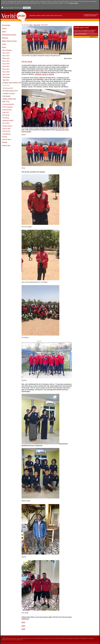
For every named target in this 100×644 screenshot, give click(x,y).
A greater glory (7, 110)
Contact (43, 16)
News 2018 (6, 72)
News (4, 47)
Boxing (5, 137)
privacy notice (74, 3)
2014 (23, 626)
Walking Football (8, 121)
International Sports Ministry (9, 36)
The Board (6, 118)
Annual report (7, 139)
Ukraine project (7, 126)
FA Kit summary (8, 107)
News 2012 (6, 61)
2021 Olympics (7, 50)
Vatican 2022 (6, 129)
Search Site (6, 145)
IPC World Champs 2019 (10, 91)
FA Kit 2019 (6, 85)
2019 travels (6, 77)
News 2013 (6, 56)
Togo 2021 (6, 112)
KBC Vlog (6, 102)
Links (4, 44)
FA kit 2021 (6, 123)
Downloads (32, 16)
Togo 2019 (6, 80)
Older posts (6, 58)
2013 (23, 622)
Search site (54, 16)
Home (60, 16)
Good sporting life (8, 104)
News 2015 (6, 66)
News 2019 (6, 75)
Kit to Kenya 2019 (8, 88)
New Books (6, 115)
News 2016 (6, 64)
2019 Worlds (6, 96)
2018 (23, 629)
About (38, 16)
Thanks (5, 142)
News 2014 (6, 53)
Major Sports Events (9, 41)
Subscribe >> (94, 37)
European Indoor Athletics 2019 (12, 83)
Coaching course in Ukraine (44, 74)
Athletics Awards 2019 (9, 99)
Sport (48, 16)
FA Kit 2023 (6, 131)
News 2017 (6, 69)
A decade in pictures (9, 94)
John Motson (6, 134)
